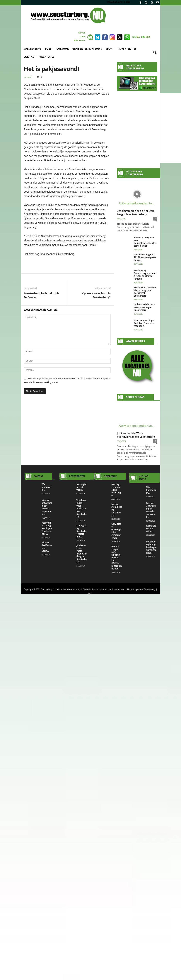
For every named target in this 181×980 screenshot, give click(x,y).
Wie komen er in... (46, 487)
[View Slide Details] (67, 264)
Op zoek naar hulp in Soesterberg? (96, 295)
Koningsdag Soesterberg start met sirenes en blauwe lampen (145, 275)
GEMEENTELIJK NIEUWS (87, 49)
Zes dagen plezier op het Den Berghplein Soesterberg (135, 212)
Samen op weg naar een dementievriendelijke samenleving (145, 242)
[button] (155, 53)
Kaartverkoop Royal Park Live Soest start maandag (144, 323)
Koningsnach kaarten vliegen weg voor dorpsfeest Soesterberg (145, 292)
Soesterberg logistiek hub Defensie (41, 295)
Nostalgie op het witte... (81, 487)
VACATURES (47, 57)
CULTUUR (63, 49)
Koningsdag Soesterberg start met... (82, 531)
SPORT (110, 49)
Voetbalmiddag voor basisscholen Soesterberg (82, 509)
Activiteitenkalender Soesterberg (138, 203)
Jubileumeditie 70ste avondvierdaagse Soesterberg (144, 307)
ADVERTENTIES (127, 49)
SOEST (49, 49)
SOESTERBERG (32, 49)
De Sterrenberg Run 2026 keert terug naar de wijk (145, 257)
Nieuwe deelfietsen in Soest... (47, 547)
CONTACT (30, 57)
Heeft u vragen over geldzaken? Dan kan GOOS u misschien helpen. (117, 558)
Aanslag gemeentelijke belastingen (116, 490)
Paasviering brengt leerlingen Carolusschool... (47, 528)
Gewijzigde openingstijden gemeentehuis (116, 531)
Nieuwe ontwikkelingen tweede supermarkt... (47, 507)
